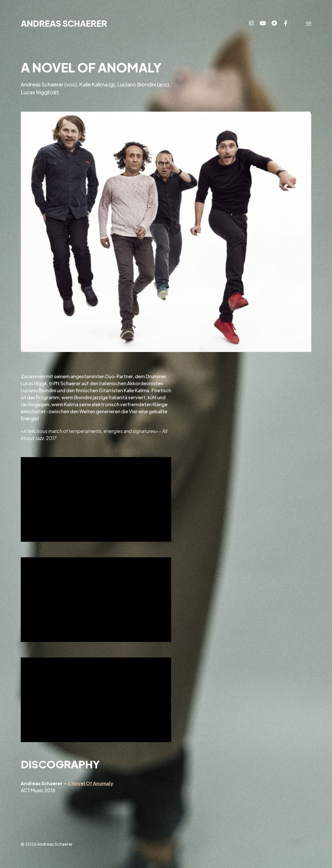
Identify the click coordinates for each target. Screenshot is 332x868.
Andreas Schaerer (64, 23)
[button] (309, 23)
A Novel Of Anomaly (90, 783)
